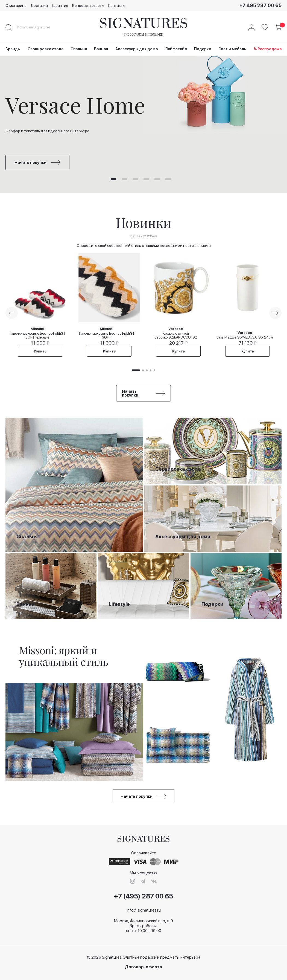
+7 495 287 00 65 (260, 5)
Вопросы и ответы (88, 5)
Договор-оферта (143, 967)
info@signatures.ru (144, 910)
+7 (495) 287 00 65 (143, 896)
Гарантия (60, 5)
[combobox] (38, 27)
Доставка (39, 5)
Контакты (117, 5)
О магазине (16, 5)
